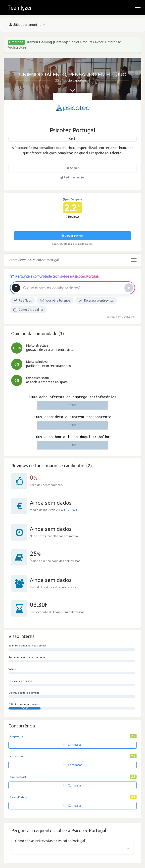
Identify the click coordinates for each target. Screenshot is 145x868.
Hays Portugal (18, 777)
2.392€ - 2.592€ (67, 510)
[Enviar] (129, 288)
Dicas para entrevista (96, 300)
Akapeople (16, 736)
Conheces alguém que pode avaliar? (73, 244)
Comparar (73, 745)
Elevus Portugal (19, 797)
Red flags (22, 300)
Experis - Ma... (18, 756)
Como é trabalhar (28, 310)
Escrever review (72, 236)
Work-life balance (55, 300)
